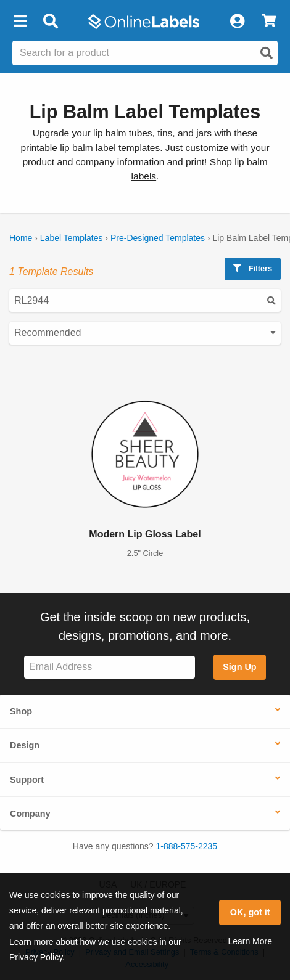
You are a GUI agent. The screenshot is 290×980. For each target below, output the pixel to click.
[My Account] (237, 22)
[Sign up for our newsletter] (110, 667)
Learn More (250, 941)
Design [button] (25, 745)
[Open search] (267, 53)
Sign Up (239, 667)
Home (21, 238)
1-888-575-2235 (187, 846)
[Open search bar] (50, 22)
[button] (20, 22)
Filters (253, 268)
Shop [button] (21, 711)
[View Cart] (269, 22)
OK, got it (250, 912)
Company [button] (30, 814)
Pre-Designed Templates (158, 238)
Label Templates (72, 238)
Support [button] (27, 780)
